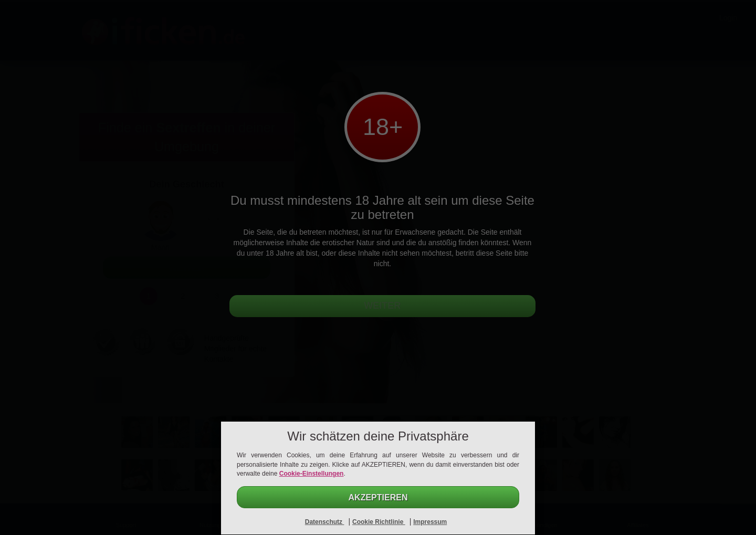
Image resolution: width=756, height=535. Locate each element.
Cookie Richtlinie (379, 522)
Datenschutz (325, 522)
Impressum (430, 522)
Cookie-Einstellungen (312, 474)
